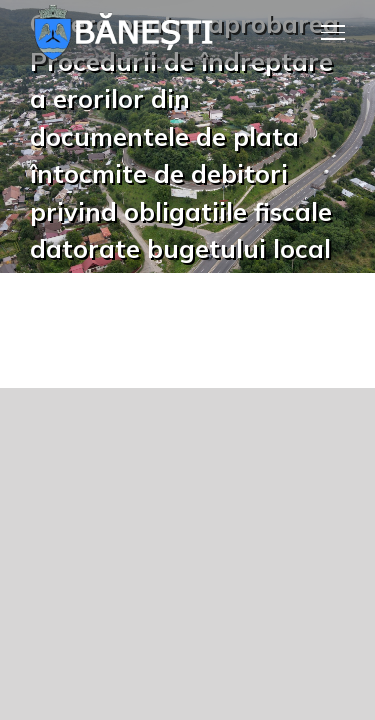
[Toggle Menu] (333, 32)
